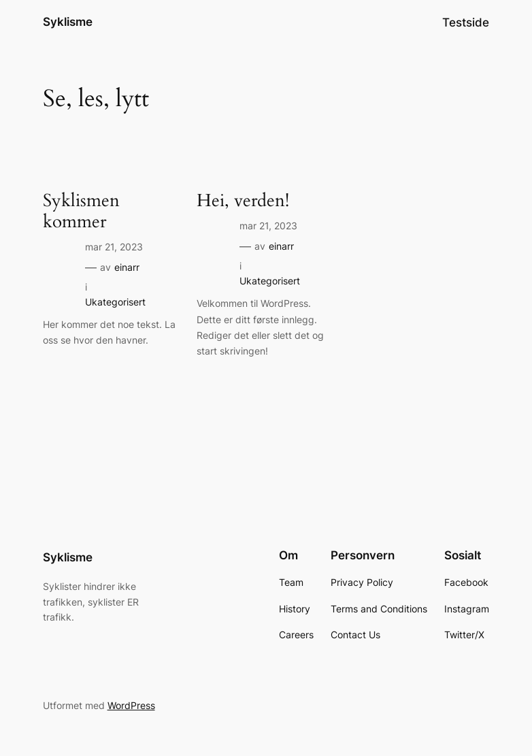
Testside (466, 22)
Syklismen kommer (81, 212)
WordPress (131, 705)
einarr (127, 267)
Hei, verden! (243, 201)
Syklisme (68, 22)
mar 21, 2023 (114, 247)
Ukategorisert (115, 302)
